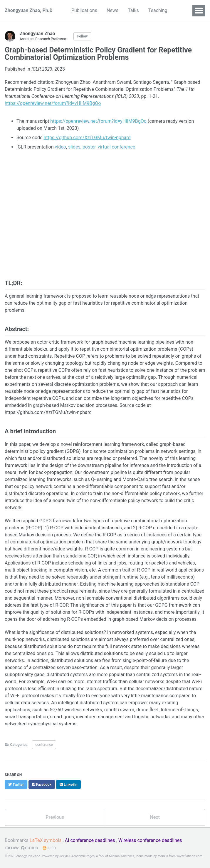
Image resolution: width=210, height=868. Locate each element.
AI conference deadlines (90, 840)
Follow (82, 36)
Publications (84, 10)
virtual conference (117, 147)
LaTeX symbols (46, 840)
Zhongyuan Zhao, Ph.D (29, 10)
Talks (133, 10)
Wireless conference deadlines (150, 840)
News (112, 10)
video (61, 147)
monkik (163, 856)
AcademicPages (83, 856)
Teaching (158, 10)
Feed (49, 848)
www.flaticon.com (189, 856)
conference (44, 745)
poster (89, 147)
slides (74, 147)
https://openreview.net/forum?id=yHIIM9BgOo (98, 121)
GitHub (29, 848)
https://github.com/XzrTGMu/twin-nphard (87, 138)
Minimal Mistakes (122, 856)
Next (155, 817)
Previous (55, 817)
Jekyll (63, 856)
